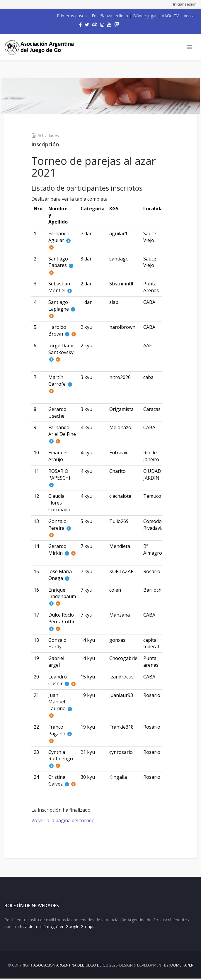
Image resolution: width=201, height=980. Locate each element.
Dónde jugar (145, 16)
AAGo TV (170, 16)
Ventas (190, 16)
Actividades (51, 134)
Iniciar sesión (185, 4)
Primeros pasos (72, 16)
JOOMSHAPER (181, 967)
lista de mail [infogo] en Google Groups (57, 928)
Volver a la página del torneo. (67, 819)
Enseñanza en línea (110, 16)
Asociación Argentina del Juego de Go (71, 967)
